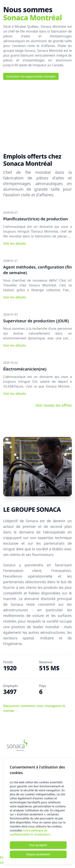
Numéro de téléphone (18, 819)
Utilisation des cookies (58, 860)
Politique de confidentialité (11, 860)
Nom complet (12, 800)
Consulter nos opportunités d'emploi (31, 76)
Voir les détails (14, 243)
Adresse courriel (14, 782)
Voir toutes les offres (54, 405)
